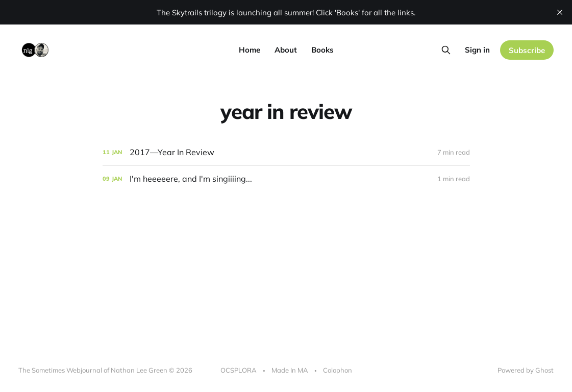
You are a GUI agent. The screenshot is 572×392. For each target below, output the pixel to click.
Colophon (338, 370)
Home (250, 50)
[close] (560, 12)
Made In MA (290, 370)
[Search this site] (446, 50)
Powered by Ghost (526, 370)
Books (322, 50)
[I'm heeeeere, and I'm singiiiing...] (286, 179)
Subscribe (527, 50)
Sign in (477, 50)
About (286, 50)
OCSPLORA (239, 370)
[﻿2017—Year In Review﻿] (286, 152)
